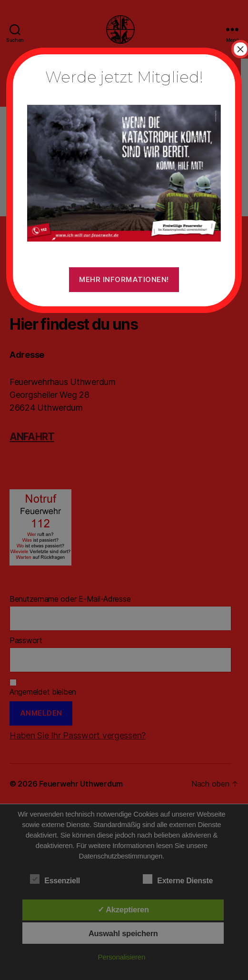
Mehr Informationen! (124, 279)
